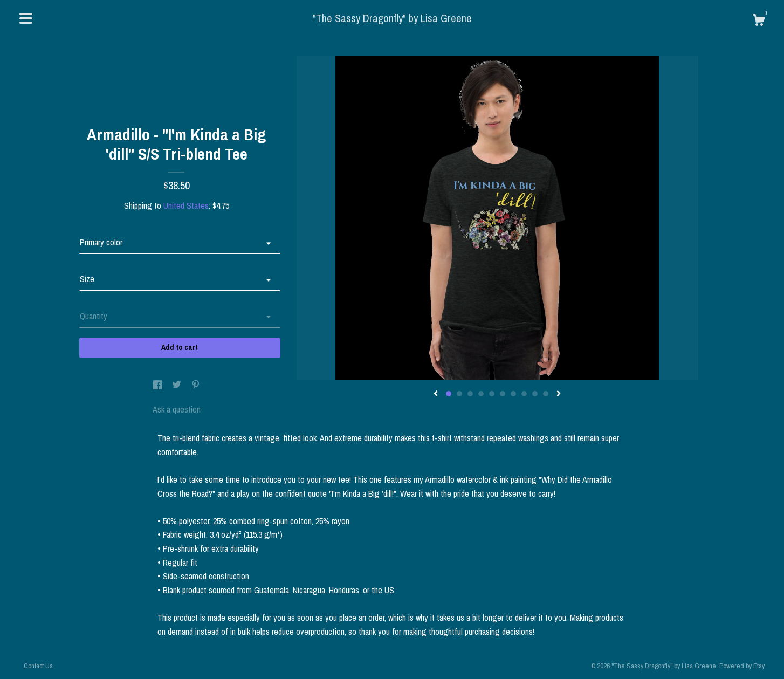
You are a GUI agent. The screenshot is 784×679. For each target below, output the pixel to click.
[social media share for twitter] (178, 386)
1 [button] (449, 394)
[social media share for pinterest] (196, 386)
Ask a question (177, 409)
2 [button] (459, 394)
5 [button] (492, 394)
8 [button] (524, 394)
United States (186, 205)
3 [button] (470, 394)
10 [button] (546, 394)
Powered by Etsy (742, 666)
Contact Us (38, 666)
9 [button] (535, 394)
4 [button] (481, 394)
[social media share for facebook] (159, 386)
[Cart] (759, 22)
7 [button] (513, 394)
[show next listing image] (559, 394)
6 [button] (503, 394)
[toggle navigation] (26, 18)
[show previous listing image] (436, 394)
